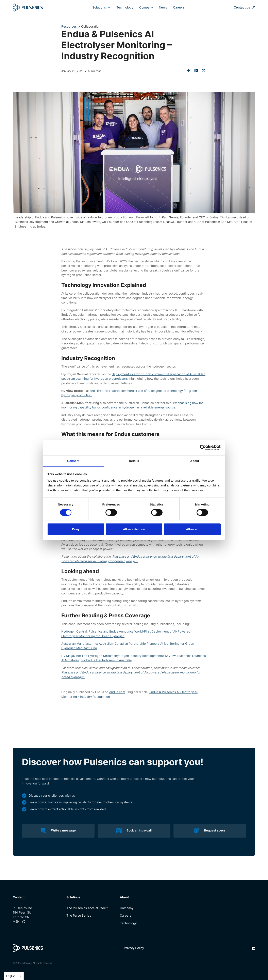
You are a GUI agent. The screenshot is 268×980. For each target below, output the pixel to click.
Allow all (192, 529)
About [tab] (195, 461)
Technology (125, 7)
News (163, 7)
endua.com (117, 692)
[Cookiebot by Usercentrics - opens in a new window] (203, 448)
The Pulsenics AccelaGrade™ (87, 908)
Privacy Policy (134, 948)
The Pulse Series (79, 916)
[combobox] (14, 976)
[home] (28, 7)
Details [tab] (134, 461)
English (11, 976)
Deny (76, 529)
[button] (101, 7)
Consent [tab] (73, 461)
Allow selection (134, 529)
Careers (179, 7)
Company (146, 7)
